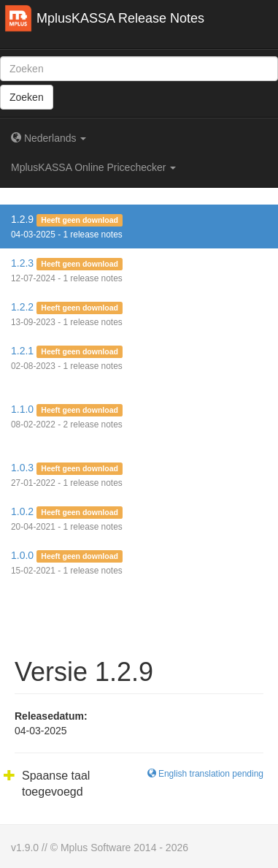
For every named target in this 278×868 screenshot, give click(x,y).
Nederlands (49, 138)
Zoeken (27, 97)
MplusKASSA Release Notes (120, 18)
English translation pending (205, 774)
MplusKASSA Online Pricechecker (93, 167)
